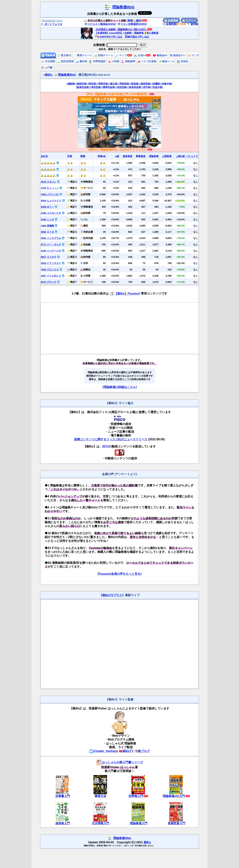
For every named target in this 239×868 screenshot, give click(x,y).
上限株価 (167, 156)
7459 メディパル (50, 194)
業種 (83, 156)
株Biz (47, 75)
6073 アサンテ (49, 282)
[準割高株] (124, 84)
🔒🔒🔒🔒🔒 (48, 163)
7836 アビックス (50, 270)
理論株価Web (123, 7)
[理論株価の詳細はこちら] (120, 387)
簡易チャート (83, 55)
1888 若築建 (47, 226)
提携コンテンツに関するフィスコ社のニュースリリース (111, 439)
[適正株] (114, 84)
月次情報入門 (100, 823)
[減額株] (71, 84)
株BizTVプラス (112, 595)
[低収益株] (122, 87)
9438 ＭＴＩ (47, 207)
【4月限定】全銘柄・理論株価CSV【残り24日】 (121, 29)
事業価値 (141, 156)
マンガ (193, 55)
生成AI (140, 55)
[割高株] (135, 84)
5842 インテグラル (51, 238)
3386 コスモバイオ (51, 213)
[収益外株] (157, 87)
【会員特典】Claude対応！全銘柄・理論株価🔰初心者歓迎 (127, 33)
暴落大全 (100, 796)
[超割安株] (82, 84)
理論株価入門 (139, 823)
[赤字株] (147, 87)
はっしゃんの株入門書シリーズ (119, 762)
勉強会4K (160, 55)
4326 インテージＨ (51, 251)
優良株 (81, 61)
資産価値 (127, 156)
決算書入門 (63, 796)
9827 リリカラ (49, 257)
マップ (121, 55)
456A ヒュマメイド (51, 201)
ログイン (189, 20)
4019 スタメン (49, 182)
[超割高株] (146, 84)
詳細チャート (104, 55)
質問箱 (193, 24)
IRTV (106, 446)
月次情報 (48, 61)
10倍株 (114, 61)
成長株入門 (63, 823)
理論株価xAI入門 (174, 796)
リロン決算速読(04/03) (132, 24)
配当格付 (64, 55)
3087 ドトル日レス (51, 276)
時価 (102, 156)
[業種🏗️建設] (134, 20)
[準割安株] (103, 84)
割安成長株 (66, 61)
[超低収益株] (135, 87)
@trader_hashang (104, 751)
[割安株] (92, 84)
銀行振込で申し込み (137, 37)
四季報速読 (97, 61)
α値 (117, 156)
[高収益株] (96, 87)
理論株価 (48, 55)
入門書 (47, 68)
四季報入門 (136, 796)
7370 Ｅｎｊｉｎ (50, 188)
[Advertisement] (120, 328)
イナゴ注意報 (147, 61)
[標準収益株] (109, 87)
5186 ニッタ (47, 219)
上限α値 (180, 156)
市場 (70, 156)
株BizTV (126, 751)
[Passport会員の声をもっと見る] (119, 574)
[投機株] (156, 84)
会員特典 (169, 24)
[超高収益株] (83, 87)
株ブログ (142, 751)
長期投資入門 (176, 823)
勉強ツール (167, 61)
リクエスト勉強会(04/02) (100, 24)
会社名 (44, 156)
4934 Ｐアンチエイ (51, 263)
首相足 (183, 61)
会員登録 (171, 20)
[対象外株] (167, 84)
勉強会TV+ (178, 55)
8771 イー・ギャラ (51, 244)
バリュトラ (192, 156)
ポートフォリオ (52, 24)
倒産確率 (128, 61)
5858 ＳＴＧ (47, 232)
